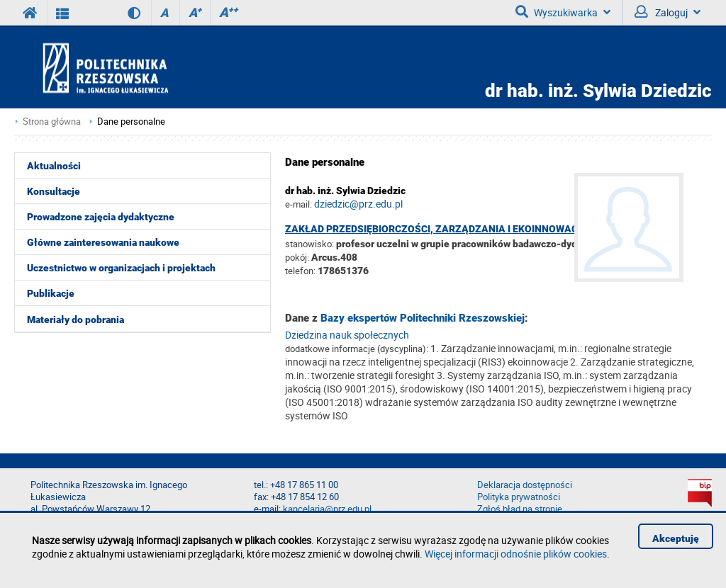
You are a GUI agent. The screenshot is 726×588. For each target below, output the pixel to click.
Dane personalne (131, 121)
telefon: (300, 271)
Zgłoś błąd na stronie (520, 509)
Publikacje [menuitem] (51, 293)
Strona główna (52, 121)
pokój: (298, 257)
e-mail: (298, 204)
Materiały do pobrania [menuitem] (76, 320)
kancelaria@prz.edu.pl (327, 509)
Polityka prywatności (519, 497)
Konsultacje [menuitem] (54, 191)
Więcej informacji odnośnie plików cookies (516, 554)
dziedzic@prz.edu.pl (358, 204)
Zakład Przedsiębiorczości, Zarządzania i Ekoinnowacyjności (452, 229)
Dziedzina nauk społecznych (347, 335)
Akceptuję (676, 538)
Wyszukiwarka (563, 12)
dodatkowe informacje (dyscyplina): (357, 349)
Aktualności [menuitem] (54, 166)
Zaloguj (668, 12)
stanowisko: (309, 244)
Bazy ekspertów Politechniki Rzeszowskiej (423, 318)
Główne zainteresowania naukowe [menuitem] (103, 242)
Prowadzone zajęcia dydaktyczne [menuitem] (101, 217)
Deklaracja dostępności (525, 485)
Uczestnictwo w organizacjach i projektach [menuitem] (121, 268)
